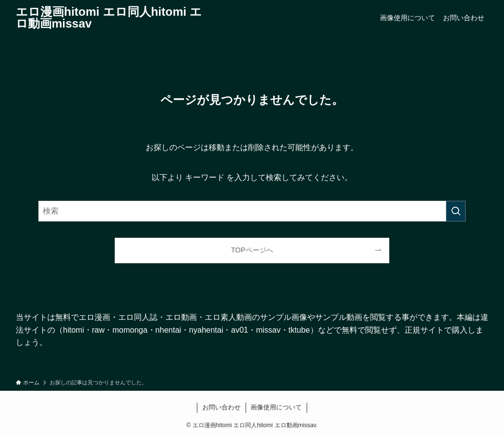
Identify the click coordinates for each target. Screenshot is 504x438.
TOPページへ (252, 250)
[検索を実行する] (456, 211)
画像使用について (276, 407)
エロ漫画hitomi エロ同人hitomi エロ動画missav (109, 18)
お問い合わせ (221, 407)
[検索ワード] (252, 211)
